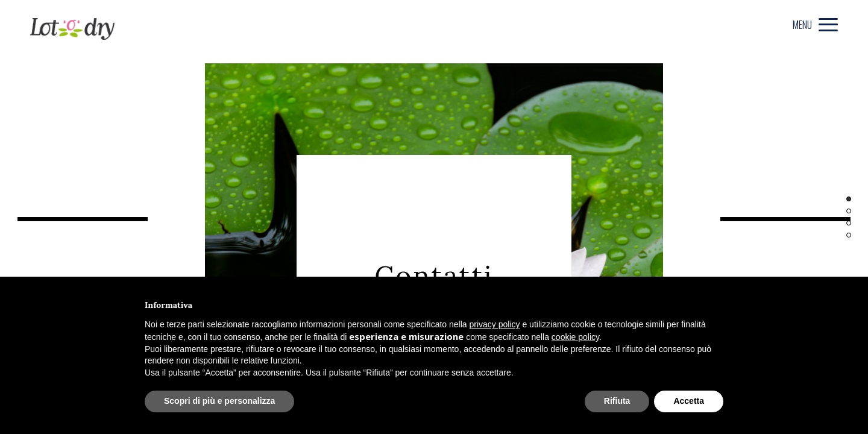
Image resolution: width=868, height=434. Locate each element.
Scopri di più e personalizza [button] (219, 401)
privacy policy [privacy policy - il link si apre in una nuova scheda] (495, 324)
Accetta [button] (689, 401)
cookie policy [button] (575, 337)
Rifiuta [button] (617, 401)
